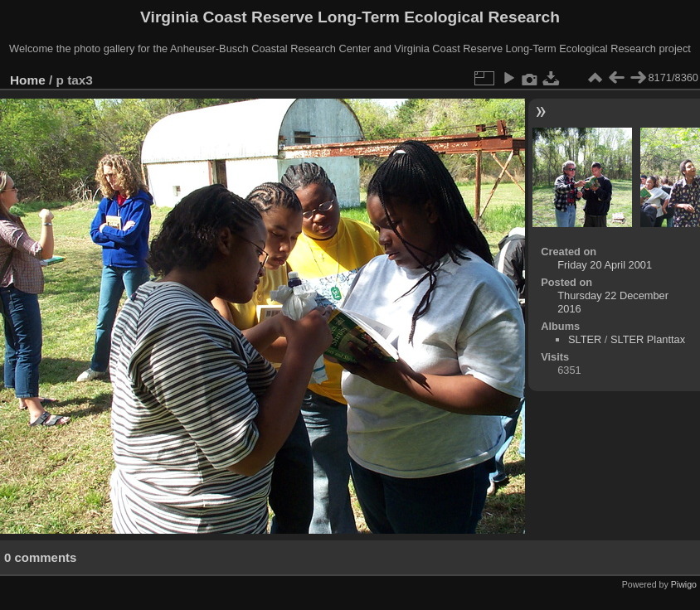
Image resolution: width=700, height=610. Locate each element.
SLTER (585, 339)
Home (28, 80)
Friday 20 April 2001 (605, 265)
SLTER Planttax (648, 339)
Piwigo (684, 584)
